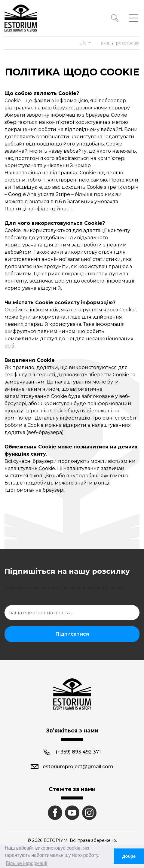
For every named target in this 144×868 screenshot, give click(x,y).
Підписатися (72, 634)
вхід (105, 43)
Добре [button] (129, 856)
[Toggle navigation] (133, 18)
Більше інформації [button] (26, 863)
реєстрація (128, 43)
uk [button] (83, 43)
